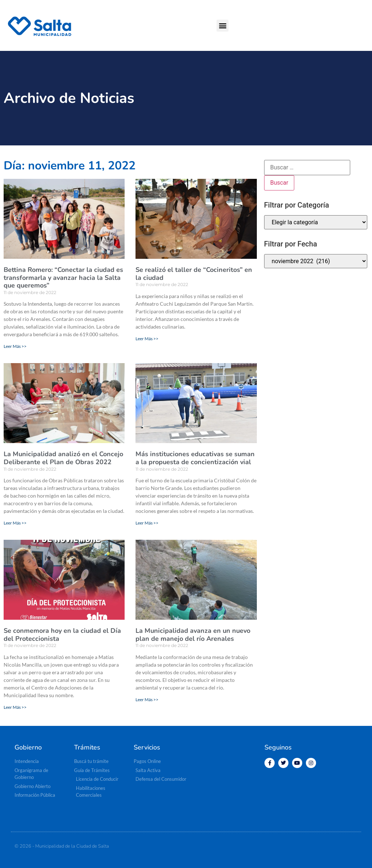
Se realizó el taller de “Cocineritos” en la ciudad (194, 274)
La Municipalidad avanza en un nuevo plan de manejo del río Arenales (193, 635)
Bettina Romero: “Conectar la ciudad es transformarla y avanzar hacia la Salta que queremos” (63, 278)
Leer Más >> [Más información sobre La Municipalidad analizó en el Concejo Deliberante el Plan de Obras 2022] (15, 523)
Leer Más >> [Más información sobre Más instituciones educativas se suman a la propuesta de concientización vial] (147, 523)
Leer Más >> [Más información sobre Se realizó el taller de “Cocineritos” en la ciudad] (147, 339)
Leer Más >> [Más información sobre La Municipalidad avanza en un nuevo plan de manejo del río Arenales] (147, 700)
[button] (223, 26)
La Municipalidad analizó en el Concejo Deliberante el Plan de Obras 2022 (63, 458)
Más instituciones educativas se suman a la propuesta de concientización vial (195, 458)
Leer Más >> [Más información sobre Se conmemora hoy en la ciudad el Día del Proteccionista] (15, 707)
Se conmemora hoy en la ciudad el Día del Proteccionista (62, 635)
